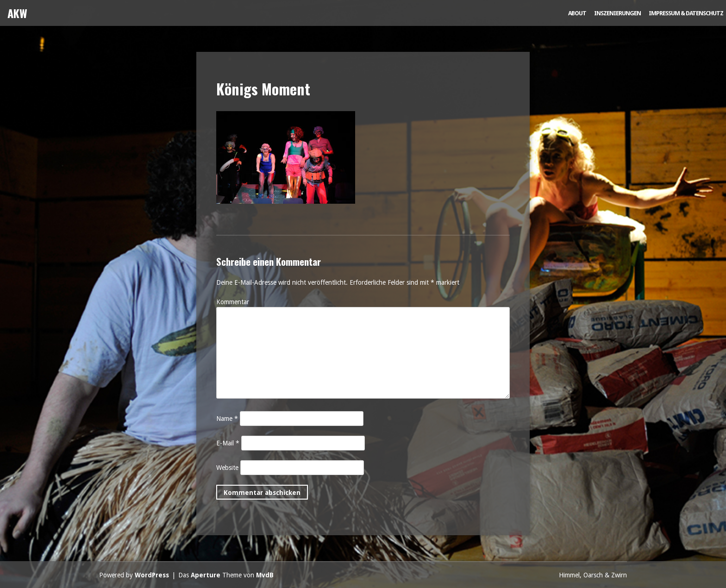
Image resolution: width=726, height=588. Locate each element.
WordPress (152, 575)
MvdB (265, 575)
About (577, 13)
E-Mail (228, 443)
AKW (17, 13)
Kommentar (233, 302)
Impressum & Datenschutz (686, 13)
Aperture (206, 575)
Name (227, 419)
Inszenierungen (617, 13)
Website (227, 468)
